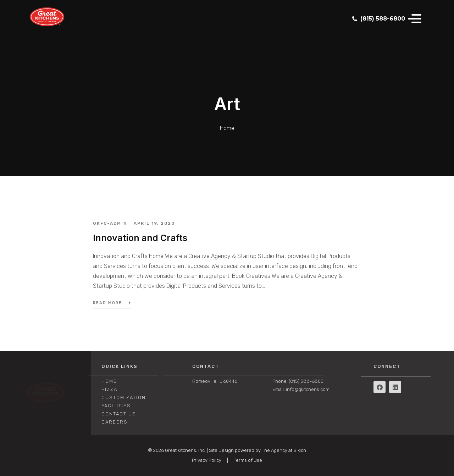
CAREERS (115, 422)
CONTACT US (119, 414)
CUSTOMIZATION (124, 397)
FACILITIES (116, 406)
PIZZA (109, 389)
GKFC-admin (110, 223)
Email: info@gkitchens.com (301, 389)
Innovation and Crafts (140, 238)
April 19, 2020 (154, 223)
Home (109, 381)
